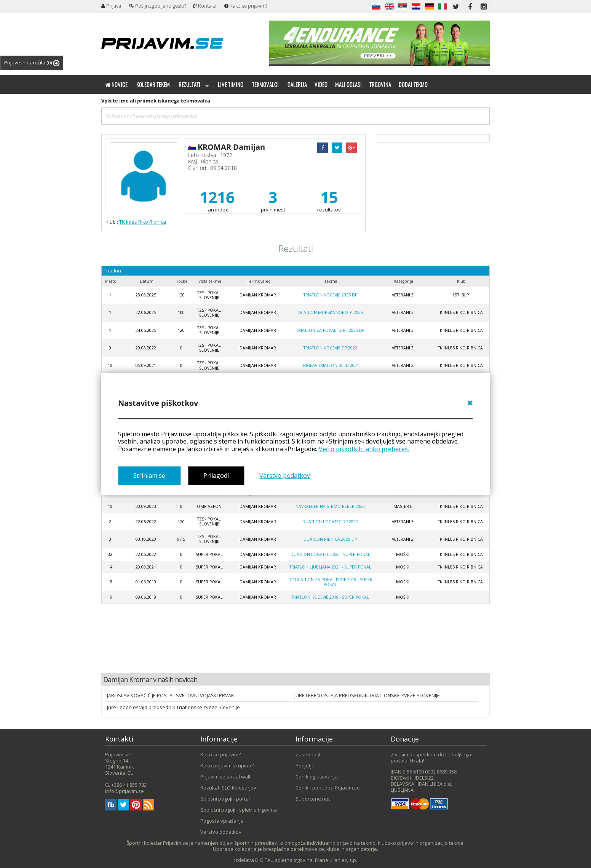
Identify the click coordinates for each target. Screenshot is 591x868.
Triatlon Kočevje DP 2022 (330, 348)
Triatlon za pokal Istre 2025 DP (330, 330)
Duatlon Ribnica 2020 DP (330, 539)
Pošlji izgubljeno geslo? (158, 6)
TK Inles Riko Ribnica (143, 222)
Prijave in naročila (32, 63)
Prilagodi (216, 476)
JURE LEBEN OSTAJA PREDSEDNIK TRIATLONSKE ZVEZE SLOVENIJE (367, 695)
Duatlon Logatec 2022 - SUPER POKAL (330, 554)
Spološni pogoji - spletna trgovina (239, 810)
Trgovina (380, 84)
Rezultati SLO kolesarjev (228, 788)
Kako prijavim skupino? (227, 766)
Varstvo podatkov (285, 476)
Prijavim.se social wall (225, 777)
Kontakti (205, 6)
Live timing (231, 84)
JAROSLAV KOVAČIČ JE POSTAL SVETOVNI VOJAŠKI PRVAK (171, 695)
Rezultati (194, 84)
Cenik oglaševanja (317, 777)
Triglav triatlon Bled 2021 (330, 365)
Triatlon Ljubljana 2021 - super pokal (330, 567)
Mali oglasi (348, 84)
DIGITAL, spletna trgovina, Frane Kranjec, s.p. (306, 860)
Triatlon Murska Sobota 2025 (330, 312)
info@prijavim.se (125, 791)
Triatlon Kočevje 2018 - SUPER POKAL (330, 597)
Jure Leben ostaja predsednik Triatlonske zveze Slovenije (173, 707)
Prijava (111, 6)
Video (321, 84)
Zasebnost (308, 754)
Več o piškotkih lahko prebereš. (364, 449)
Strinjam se (149, 476)
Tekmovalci (265, 84)
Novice (116, 84)
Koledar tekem (153, 84)
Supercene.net (313, 799)
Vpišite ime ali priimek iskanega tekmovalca (156, 101)
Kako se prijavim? (246, 6)
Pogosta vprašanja (222, 821)
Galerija (297, 84)
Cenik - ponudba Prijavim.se (328, 788)
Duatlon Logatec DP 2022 (330, 522)
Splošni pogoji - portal (225, 799)
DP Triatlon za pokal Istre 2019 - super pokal (330, 582)
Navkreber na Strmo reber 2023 (330, 506)
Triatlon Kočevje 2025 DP (330, 295)
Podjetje (305, 766)
